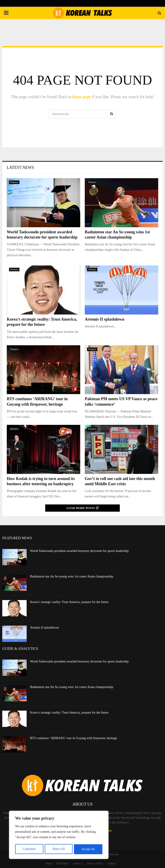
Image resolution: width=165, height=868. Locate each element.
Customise (29, 849)
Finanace (14, 182)
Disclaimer (62, 863)
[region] (59, 835)
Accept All (88, 849)
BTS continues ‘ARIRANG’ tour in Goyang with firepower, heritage (74, 738)
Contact (112, 863)
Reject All (59, 849)
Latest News (20, 168)
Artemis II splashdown (105, 319)
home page (81, 97)
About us (78, 863)
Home (49, 863)
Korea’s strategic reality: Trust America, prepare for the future (69, 602)
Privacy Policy (95, 863)
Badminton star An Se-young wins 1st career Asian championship (72, 576)
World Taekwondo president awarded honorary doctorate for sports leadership (79, 551)
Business (14, 429)
